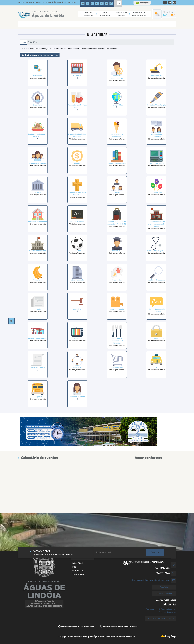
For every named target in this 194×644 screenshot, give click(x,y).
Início (24, 42)
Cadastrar (155, 552)
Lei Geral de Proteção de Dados (160, 619)
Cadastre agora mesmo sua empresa (40, 55)
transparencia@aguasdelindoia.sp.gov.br (151, 580)
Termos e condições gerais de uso (161, 609)
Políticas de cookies (167, 612)
